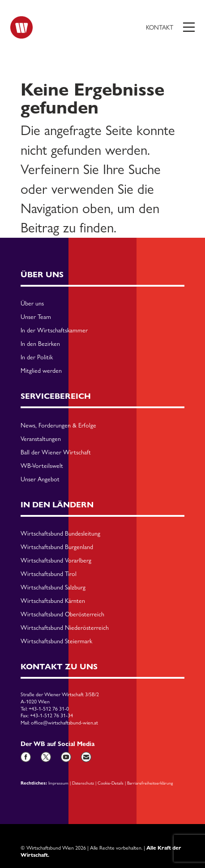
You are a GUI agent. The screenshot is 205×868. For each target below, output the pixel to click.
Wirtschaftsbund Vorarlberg (56, 561)
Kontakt (160, 27)
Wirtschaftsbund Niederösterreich (65, 628)
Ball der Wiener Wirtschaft (56, 453)
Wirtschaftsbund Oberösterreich (62, 615)
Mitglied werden (41, 371)
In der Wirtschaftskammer (54, 331)
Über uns (32, 304)
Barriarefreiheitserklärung (150, 783)
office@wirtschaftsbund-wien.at (64, 723)
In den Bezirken (40, 344)
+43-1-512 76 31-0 (49, 709)
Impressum (58, 783)
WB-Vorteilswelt (42, 466)
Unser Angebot (40, 480)
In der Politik (37, 358)
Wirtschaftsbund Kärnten (53, 601)
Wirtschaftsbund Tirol (49, 574)
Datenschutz (83, 783)
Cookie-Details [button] (111, 783)
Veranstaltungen (41, 439)
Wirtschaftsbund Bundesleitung (60, 534)
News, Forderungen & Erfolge (58, 426)
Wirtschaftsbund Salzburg (53, 588)
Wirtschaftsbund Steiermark (56, 641)
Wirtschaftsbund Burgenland (57, 547)
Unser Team (36, 317)
